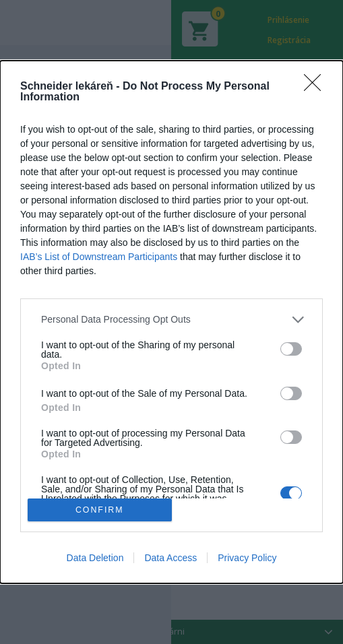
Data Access (170, 558)
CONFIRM (99, 510)
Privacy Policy (247, 558)
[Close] (317, 87)
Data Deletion (95, 558)
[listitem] (171, 320)
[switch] (291, 349)
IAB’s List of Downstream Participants (99, 257)
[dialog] (171, 322)
